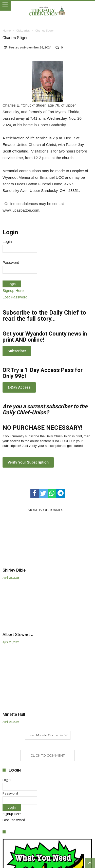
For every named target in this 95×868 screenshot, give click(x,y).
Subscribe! (17, 351)
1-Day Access (19, 387)
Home (7, 31)
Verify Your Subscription (28, 462)
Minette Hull (14, 714)
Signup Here (13, 290)
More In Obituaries (46, 510)
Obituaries (23, 31)
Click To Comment (48, 755)
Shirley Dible (14, 570)
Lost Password (15, 297)
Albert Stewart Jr (19, 634)
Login (7, 241)
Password (11, 262)
